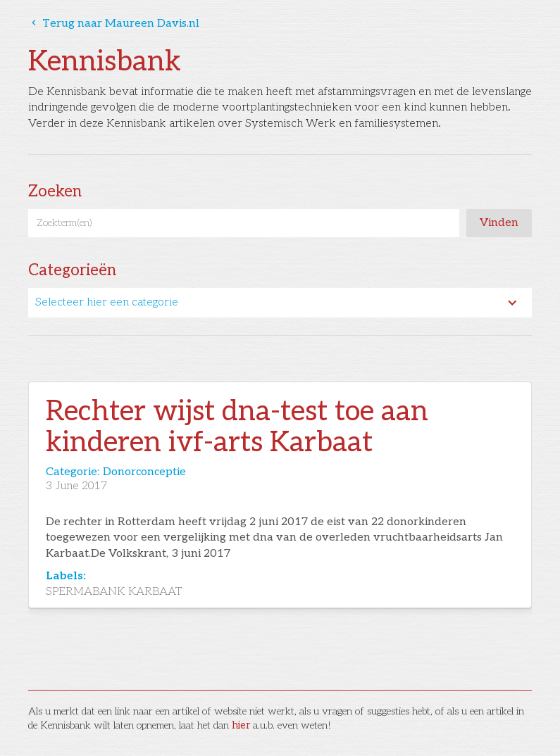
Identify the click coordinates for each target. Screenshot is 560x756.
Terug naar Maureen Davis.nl (114, 24)
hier (241, 725)
